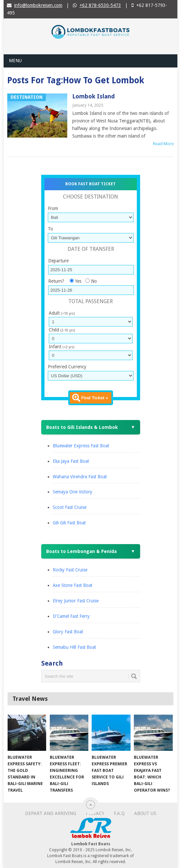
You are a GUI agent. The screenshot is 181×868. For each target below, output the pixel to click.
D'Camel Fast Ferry (71, 616)
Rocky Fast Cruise (70, 570)
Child (62, 330)
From (53, 208)
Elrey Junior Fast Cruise (76, 601)
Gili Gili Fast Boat (69, 523)
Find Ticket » (94, 398)
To (50, 229)
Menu (15, 61)
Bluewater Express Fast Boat (81, 446)
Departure (58, 261)
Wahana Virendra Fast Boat (80, 477)
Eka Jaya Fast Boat (71, 461)
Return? (56, 281)
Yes (78, 281)
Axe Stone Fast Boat (73, 585)
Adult (62, 313)
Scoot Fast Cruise (70, 507)
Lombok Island (93, 96)
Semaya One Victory (73, 492)
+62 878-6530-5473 (100, 5)
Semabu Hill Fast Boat (74, 647)
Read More (163, 144)
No (94, 281)
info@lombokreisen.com (38, 5)
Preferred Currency (67, 367)
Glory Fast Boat (68, 632)
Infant (61, 347)
